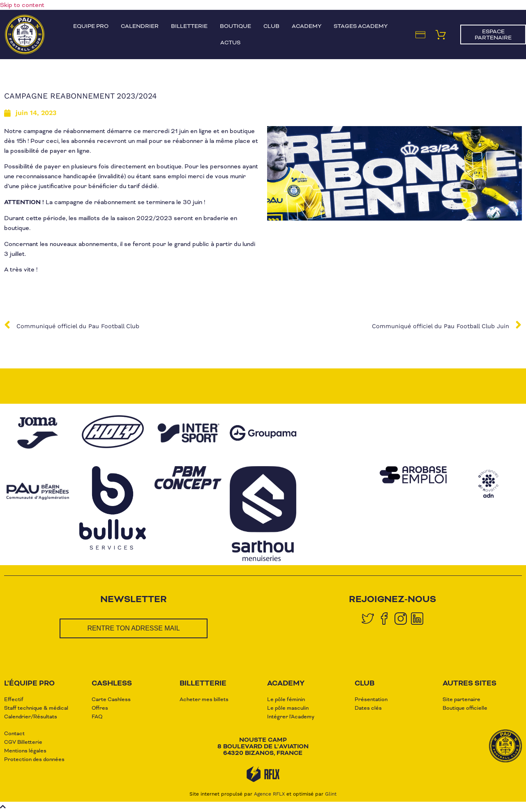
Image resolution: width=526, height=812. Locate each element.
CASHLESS (112, 683)
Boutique (235, 26)
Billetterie (189, 26)
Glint (331, 794)
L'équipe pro (29, 683)
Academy (307, 26)
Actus (230, 43)
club (365, 683)
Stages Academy (361, 26)
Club (271, 26)
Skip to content (22, 5)
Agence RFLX (269, 794)
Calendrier (140, 26)
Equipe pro (91, 26)
